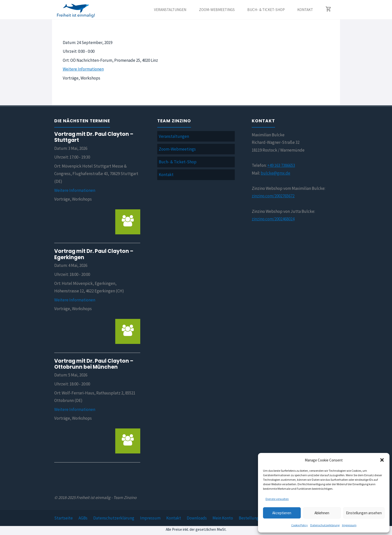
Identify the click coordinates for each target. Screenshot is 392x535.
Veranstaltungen (174, 136)
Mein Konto (223, 518)
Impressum (349, 525)
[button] (382, 460)
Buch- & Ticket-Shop (178, 162)
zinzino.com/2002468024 (273, 219)
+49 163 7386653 (281, 165)
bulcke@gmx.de (275, 173)
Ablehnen (322, 513)
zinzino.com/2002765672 (273, 196)
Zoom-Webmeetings (177, 149)
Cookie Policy (299, 525)
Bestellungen (251, 518)
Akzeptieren (282, 513)
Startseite (63, 518)
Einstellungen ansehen (364, 513)
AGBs (83, 518)
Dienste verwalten (277, 499)
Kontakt (166, 175)
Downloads (197, 518)
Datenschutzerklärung (325, 525)
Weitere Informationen (83, 69)
